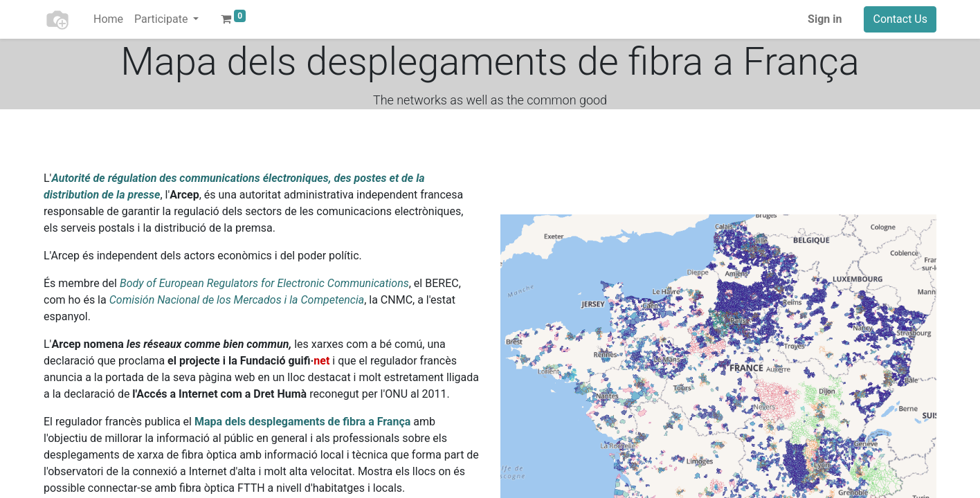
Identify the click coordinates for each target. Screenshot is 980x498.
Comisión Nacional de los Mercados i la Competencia (237, 300)
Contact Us (900, 19)
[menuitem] (108, 19)
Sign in (825, 19)
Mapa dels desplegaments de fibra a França (302, 422)
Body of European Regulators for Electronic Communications (264, 283)
